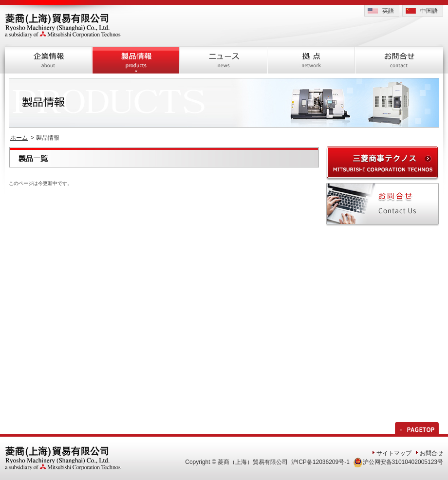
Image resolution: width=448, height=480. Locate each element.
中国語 (429, 11)
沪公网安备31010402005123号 (398, 462)
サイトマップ (394, 453)
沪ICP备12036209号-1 (320, 462)
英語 (388, 11)
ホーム (19, 138)
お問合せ (431, 453)
